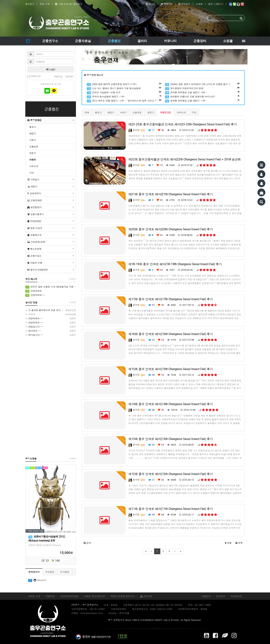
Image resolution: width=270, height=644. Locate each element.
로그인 (151, 4)
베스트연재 (34, 249)
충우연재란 (34, 120)
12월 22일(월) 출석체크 (69, 4)
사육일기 (33, 179)
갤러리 (142, 41)
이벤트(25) (165, 112)
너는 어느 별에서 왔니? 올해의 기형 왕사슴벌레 (124, 88)
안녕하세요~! (35, 295)
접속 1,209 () (216, 4)
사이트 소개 (34, 596)
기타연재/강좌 (36, 242)
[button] (87, 543)
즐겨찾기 (30, 4)
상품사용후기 (36, 214)
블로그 (98, 112)
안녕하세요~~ (51, 318)
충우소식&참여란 (38, 270)
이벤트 (33, 160)
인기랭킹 (65, 572)
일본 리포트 (35, 228)
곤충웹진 (114, 41)
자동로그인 (34, 76)
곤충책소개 (34, 235)
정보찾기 (184, 4)
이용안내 (206, 596)
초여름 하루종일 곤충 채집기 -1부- (202, 101)
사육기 (123, 112)
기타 (194, 112)
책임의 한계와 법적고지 (123, 596)
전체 (87, 112)
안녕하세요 (34, 291)
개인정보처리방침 (69, 596)
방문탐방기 (34, 207)
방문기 (151, 112)
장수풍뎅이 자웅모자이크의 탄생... (202, 88)
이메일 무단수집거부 (94, 596)
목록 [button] (239, 543)
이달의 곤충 (35, 263)
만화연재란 (34, 221)
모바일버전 (236, 596)
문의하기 (220, 596)
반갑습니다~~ (51, 327)
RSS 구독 (45, 4)
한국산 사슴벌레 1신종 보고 (124, 92)
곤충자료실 (83, 41)
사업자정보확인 (118, 609)
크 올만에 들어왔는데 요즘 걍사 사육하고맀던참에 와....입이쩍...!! (51, 310)
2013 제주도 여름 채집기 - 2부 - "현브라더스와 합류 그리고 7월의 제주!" (124, 101)
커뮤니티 (170, 41)
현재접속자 (34, 572)
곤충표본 (137, 112)
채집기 (111, 112)
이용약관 (50, 596)
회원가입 (167, 4)
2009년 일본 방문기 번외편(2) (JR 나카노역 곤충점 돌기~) (202, 84)
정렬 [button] (228, 543)
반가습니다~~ (51, 335)
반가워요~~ (51, 331)
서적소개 (181, 112)
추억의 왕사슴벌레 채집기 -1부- (124, 96)
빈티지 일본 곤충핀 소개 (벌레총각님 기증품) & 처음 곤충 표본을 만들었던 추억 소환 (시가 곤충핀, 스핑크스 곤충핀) (51, 287)
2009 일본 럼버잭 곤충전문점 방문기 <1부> (124, 84)
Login (51, 69)
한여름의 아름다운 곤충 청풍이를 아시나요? (202, 96)
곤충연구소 (50, 41)
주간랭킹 (50, 572)
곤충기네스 (34, 256)
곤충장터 (200, 41)
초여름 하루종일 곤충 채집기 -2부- (202, 92)
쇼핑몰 (199, 4)
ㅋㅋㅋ (51, 314)
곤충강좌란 (35, 200)
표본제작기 (34, 193)
